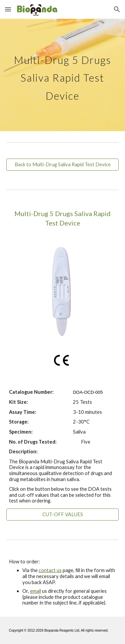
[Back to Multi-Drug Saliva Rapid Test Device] (63, 165)
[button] (8, 9)
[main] (63, 75)
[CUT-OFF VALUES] (63, 515)
